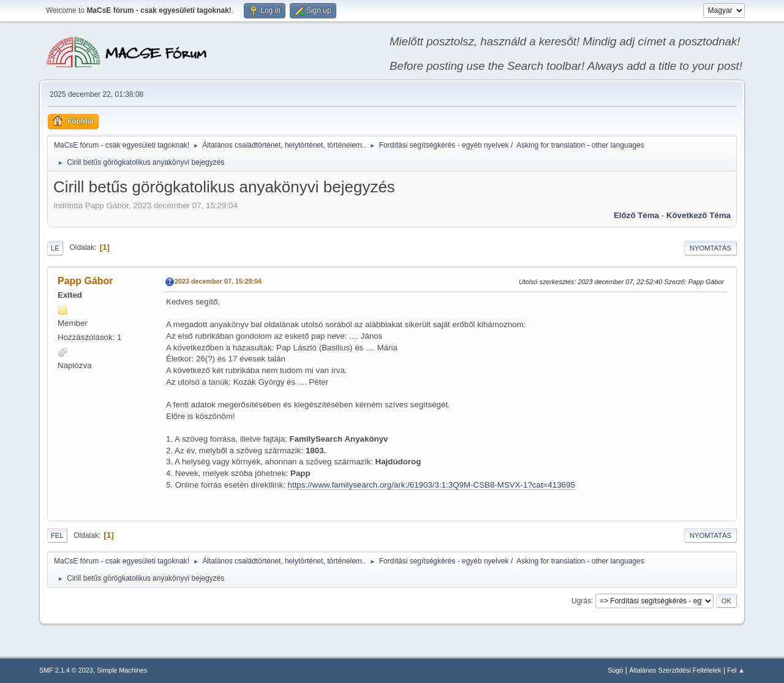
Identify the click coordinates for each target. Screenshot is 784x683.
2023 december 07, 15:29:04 (218, 281)
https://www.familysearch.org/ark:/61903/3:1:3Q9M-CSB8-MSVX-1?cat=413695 (432, 485)
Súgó (615, 670)
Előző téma (636, 215)
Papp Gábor (85, 281)
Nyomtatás (710, 248)
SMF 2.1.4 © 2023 (66, 670)
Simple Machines (122, 670)
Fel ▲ (736, 670)
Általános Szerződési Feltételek (675, 670)
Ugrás (581, 600)
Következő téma (699, 215)
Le (55, 248)
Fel (57, 535)
